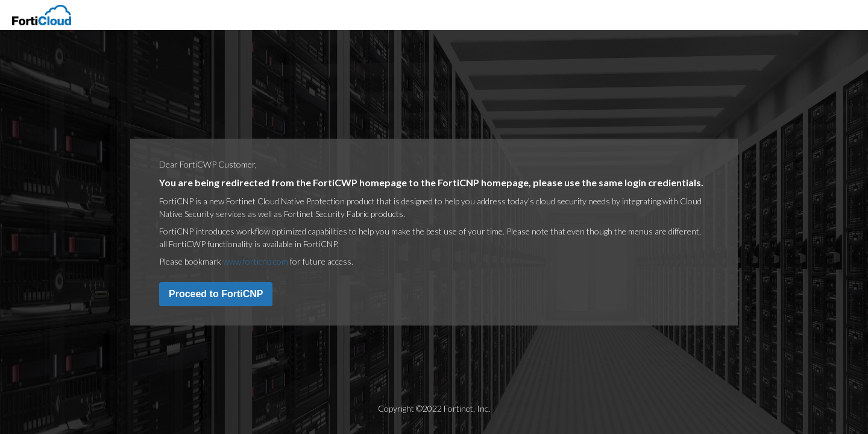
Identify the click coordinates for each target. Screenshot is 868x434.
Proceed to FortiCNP (216, 294)
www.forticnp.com (256, 261)
